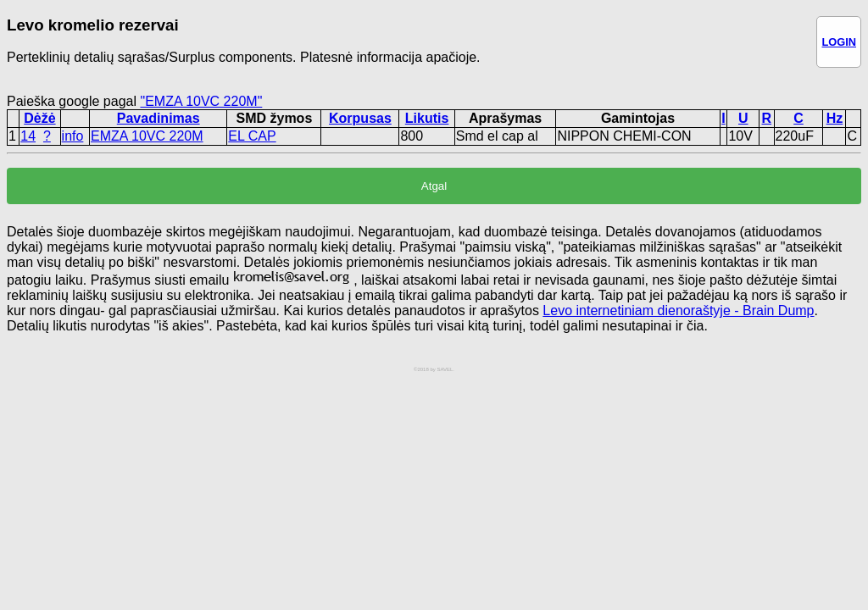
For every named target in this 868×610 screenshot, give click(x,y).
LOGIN (839, 42)
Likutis (427, 118)
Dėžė (39, 118)
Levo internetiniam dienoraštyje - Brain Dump (678, 311)
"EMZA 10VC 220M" (201, 101)
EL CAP (252, 136)
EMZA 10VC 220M (147, 136)
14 (28, 136)
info (73, 136)
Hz (835, 118)
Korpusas (360, 118)
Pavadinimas (159, 118)
